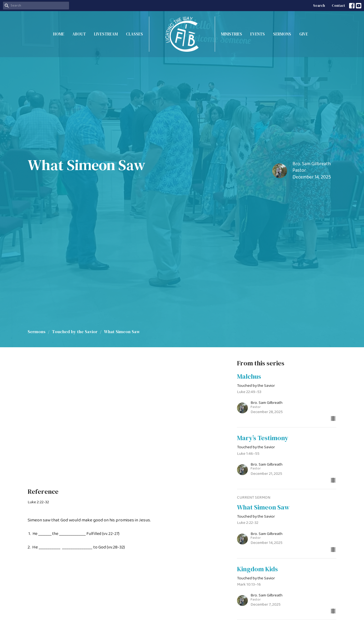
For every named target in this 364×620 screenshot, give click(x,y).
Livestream (106, 34)
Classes (134, 34)
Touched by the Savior (75, 332)
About (79, 34)
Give (304, 34)
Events (258, 34)
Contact (338, 6)
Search (319, 6)
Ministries (232, 34)
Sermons (282, 34)
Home (59, 34)
